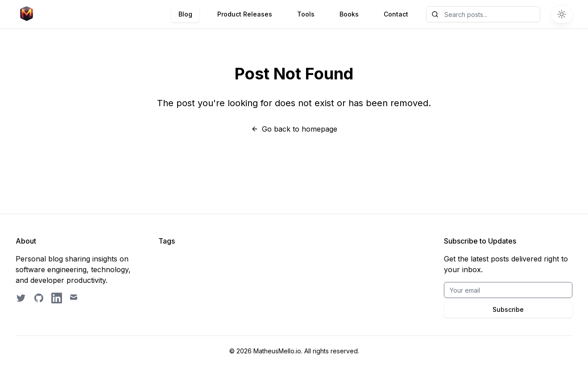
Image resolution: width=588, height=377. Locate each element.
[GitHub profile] (39, 298)
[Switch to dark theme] (562, 14)
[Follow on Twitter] (21, 298)
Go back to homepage (294, 129)
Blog (185, 14)
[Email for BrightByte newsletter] (508, 290)
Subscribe (508, 309)
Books (349, 14)
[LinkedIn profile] (57, 298)
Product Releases (245, 14)
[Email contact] (75, 298)
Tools (306, 14)
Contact (396, 14)
